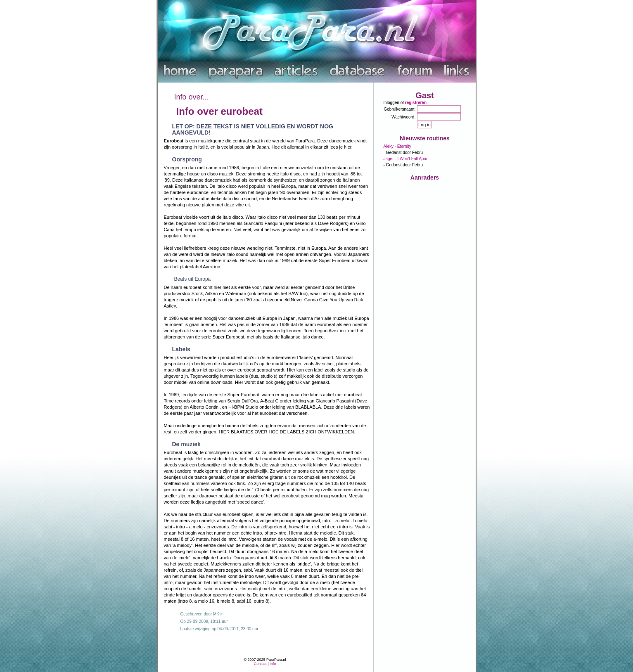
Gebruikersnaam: (400, 109)
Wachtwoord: (403, 117)
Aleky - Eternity (397, 146)
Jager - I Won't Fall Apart (406, 159)
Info (273, 664)
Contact (260, 664)
